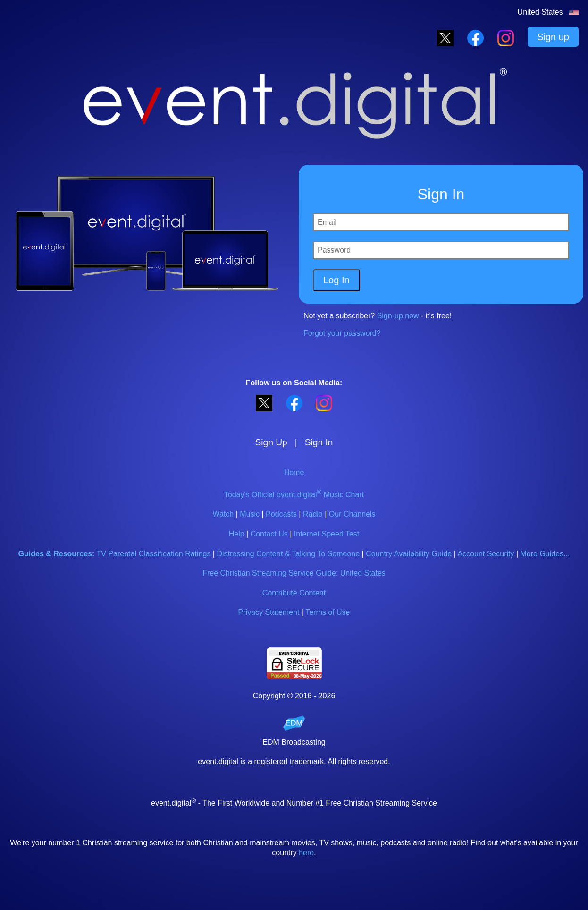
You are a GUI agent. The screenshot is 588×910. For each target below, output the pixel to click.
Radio (313, 514)
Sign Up (271, 442)
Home (294, 472)
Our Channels (352, 514)
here (306, 853)
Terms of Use (328, 612)
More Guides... (545, 554)
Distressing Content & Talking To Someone (288, 554)
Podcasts (281, 514)
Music (250, 514)
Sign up (553, 37)
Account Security (486, 554)
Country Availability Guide (409, 554)
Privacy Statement (269, 612)
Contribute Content (294, 593)
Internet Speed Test (327, 534)
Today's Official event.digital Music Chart (294, 495)
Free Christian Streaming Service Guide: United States (294, 573)
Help (237, 534)
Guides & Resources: (57, 554)
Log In (336, 280)
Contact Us (269, 534)
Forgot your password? (342, 333)
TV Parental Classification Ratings (154, 554)
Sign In (319, 442)
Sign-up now (398, 316)
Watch (223, 514)
